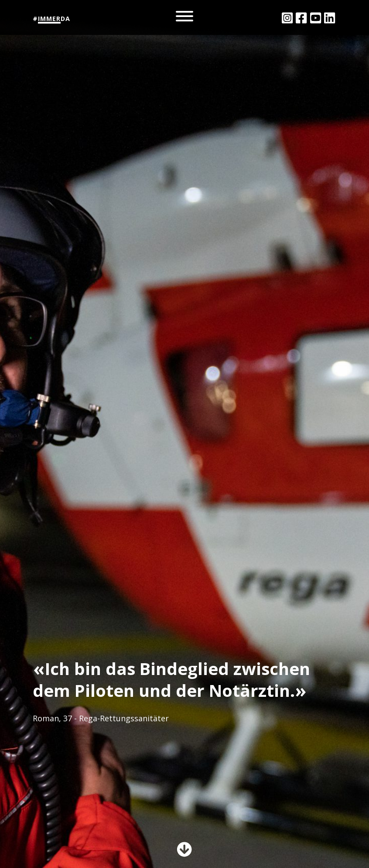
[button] (184, 852)
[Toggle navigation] (184, 18)
